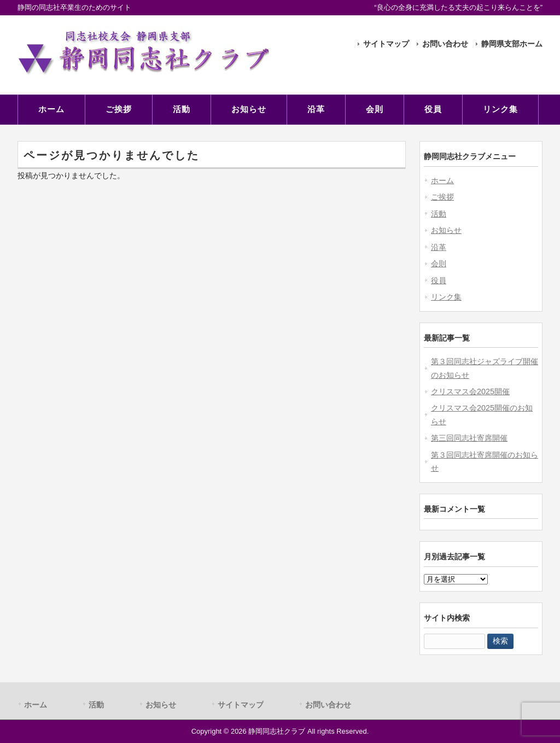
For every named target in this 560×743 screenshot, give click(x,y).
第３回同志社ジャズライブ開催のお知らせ (485, 368)
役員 (439, 280)
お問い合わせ (445, 44)
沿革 (439, 247)
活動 (439, 214)
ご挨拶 (442, 197)
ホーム (442, 180)
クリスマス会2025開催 (470, 391)
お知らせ (446, 230)
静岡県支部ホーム (512, 44)
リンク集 (446, 297)
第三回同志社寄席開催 (469, 438)
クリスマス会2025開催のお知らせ (482, 414)
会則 (439, 264)
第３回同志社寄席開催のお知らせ (485, 461)
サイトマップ (386, 44)
